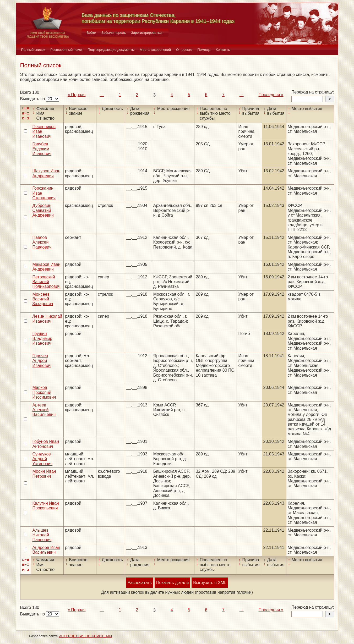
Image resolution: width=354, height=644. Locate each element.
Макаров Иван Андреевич (47, 267)
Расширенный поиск (66, 50)
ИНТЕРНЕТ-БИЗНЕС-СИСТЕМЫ (85, 636)
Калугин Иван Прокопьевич (46, 506)
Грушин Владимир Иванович (42, 338)
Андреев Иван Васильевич (46, 550)
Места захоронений (155, 50)
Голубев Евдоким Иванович (42, 149)
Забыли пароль (114, 33)
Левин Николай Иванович (47, 319)
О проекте (184, 50)
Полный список (33, 50)
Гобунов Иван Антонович (46, 444)
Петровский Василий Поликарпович (47, 282)
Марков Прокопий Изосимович (44, 392)
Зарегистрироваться (147, 33)
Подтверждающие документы (111, 50)
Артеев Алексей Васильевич (44, 410)
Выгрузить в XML (210, 583)
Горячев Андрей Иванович (42, 361)
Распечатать (140, 583)
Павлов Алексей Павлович (42, 242)
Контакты (223, 50)
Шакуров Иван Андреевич (47, 173)
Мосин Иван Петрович (44, 474)
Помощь (204, 50)
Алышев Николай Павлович (42, 535)
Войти (91, 33)
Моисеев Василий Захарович (43, 299)
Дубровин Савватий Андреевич (43, 210)
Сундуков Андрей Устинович (43, 459)
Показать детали (172, 583)
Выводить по (33, 99)
